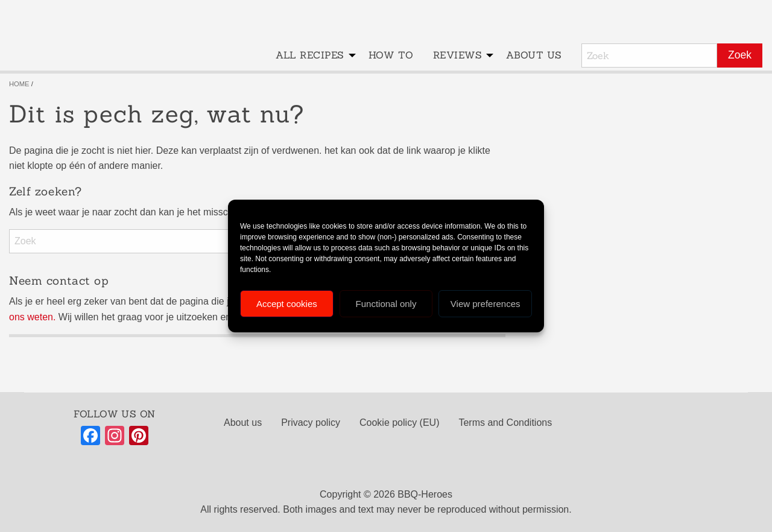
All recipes (310, 55)
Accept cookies (287, 304)
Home (19, 84)
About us (534, 55)
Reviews (457, 55)
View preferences (486, 304)
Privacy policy (311, 423)
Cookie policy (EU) (399, 423)
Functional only (386, 304)
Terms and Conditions (505, 423)
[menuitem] (312, 55)
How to (391, 55)
